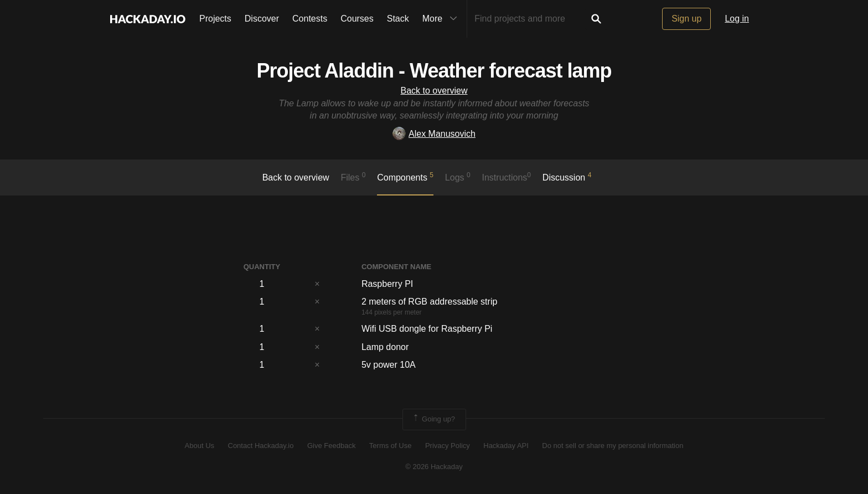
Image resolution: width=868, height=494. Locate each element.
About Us (200, 446)
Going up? (433, 419)
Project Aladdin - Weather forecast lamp (434, 71)
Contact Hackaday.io (261, 446)
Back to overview (434, 91)
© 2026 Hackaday (434, 467)
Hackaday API (506, 446)
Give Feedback (331, 446)
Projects (215, 19)
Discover (262, 19)
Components (405, 177)
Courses (357, 19)
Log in (737, 19)
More (442, 19)
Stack (398, 19)
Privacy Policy (448, 446)
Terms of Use (391, 446)
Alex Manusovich (434, 134)
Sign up (686, 19)
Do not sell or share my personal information (613, 446)
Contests (310, 19)
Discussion (567, 177)
